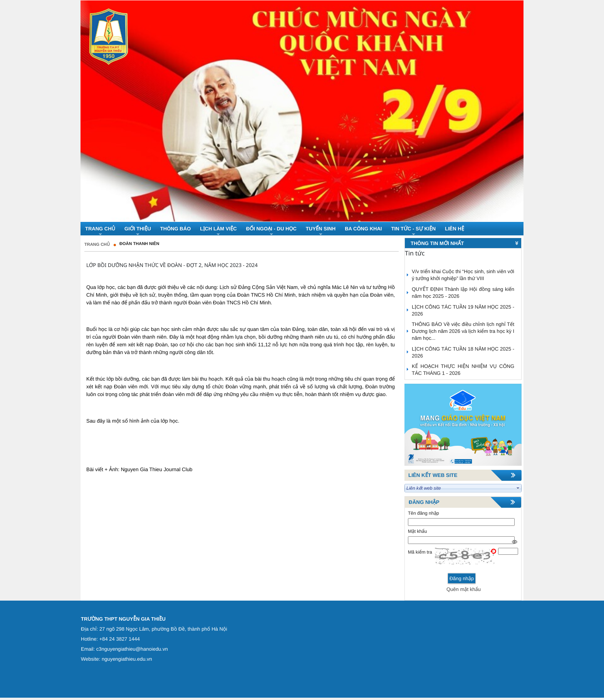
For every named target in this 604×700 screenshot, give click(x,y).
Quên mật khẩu (464, 589)
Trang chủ (97, 245)
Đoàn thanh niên (139, 244)
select (518, 488)
